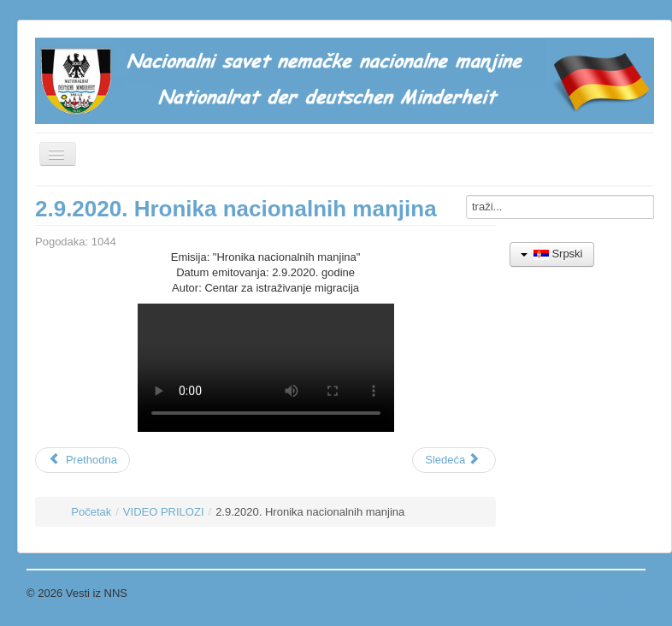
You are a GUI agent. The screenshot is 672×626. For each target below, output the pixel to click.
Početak (91, 512)
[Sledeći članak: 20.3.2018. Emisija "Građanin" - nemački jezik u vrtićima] (454, 460)
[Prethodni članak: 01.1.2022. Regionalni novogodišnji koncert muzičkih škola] (83, 460)
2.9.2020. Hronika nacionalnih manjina (236, 209)
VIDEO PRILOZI (164, 512)
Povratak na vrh (607, 593)
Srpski (552, 254)
